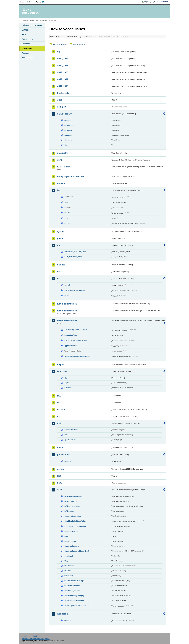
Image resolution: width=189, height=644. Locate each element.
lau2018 (61, 410)
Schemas (26, 44)
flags (66, 202)
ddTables (68, 130)
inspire (61, 364)
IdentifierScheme (71, 531)
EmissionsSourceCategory (75, 526)
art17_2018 (63, 86)
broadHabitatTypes (72, 430)
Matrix (67, 536)
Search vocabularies (60, 44)
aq (58, 52)
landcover (62, 371)
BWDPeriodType (71, 501)
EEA (33, 2)
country (68, 620)
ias (59, 272)
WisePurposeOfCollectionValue (77, 606)
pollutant (68, 296)
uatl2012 (68, 388)
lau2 (59, 403)
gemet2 (61, 238)
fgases (61, 231)
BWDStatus (69, 511)
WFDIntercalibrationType (74, 581)
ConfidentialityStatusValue (75, 521)
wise (60, 490)
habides (61, 265)
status (67, 145)
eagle (67, 383)
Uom (66, 561)
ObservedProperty (72, 546)
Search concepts (79, 44)
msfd (60, 423)
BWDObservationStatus (74, 496)
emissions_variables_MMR (75, 252)
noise (60, 448)
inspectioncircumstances (75, 290)
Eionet (32, 20)
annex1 (67, 285)
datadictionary (64, 114)
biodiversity (63, 93)
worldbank (62, 614)
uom (59, 483)
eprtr (60, 160)
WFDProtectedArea (72, 586)
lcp (59, 416)
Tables (25, 34)
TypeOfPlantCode (71, 346)
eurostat (61, 183)
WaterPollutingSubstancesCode (77, 356)
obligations (69, 140)
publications (63, 455)
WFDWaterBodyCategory (74, 596)
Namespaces (27, 58)
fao (59, 190)
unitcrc (67, 223)
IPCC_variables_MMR (73, 257)
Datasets (26, 30)
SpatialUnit (69, 556)
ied (59, 278)
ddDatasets (69, 125)
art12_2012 (63, 59)
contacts (68, 120)
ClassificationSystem (73, 516)
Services (26, 53)
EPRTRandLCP (65, 167)
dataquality (63, 153)
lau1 (59, 396)
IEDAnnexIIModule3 (67, 311)
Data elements (28, 39)
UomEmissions (70, 566)
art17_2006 (63, 72)
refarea (67, 213)
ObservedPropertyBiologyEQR (77, 551)
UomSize (68, 571)
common (62, 107)
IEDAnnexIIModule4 (67, 320)
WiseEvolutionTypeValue (74, 601)
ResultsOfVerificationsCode (76, 340)
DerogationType (71, 335)
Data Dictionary (41, 20)
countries (68, 461)
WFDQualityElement (72, 591)
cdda (60, 100)
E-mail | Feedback (30, 636)
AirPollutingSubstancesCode (76, 330)
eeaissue (68, 135)
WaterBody (69, 576)
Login (146, 2)
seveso (61, 469)
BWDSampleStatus (72, 506)
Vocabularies (28, 48)
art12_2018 (63, 66)
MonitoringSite (70, 541)
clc (66, 378)
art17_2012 (63, 79)
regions (67, 435)
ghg (59, 245)
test (59, 476)
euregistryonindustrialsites (71, 176)
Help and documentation (32, 25)
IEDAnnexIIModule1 (67, 304)
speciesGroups (70, 440)
